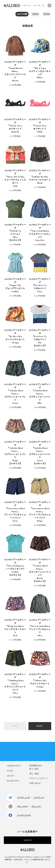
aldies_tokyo (36, 806)
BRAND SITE (13, 781)
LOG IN (37, 5)
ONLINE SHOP (14, 766)
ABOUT (10, 776)
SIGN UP (28, 840)
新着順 (47, 14)
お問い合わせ (35, 783)
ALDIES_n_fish (23, 797)
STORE (10, 771)
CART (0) (26, 5)
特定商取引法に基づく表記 (36, 767)
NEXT (40, 726)
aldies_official (22, 806)
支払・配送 (34, 774)
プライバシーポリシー (39, 778)
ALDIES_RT (39, 797)
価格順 (35, 14)
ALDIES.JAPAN (24, 815)
